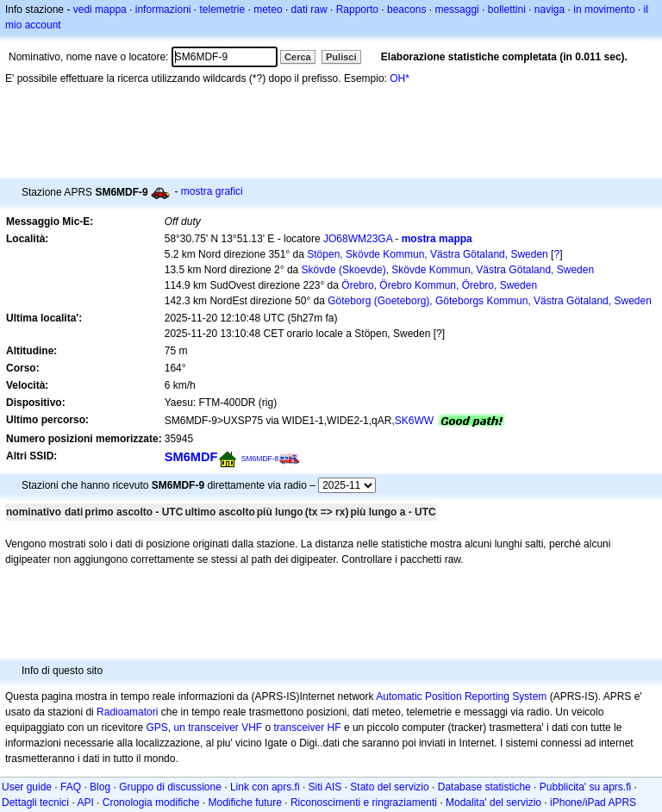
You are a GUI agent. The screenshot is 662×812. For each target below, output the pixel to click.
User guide (27, 787)
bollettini (507, 9)
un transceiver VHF (218, 728)
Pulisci (341, 57)
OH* (400, 78)
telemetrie (223, 9)
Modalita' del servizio (493, 803)
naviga (550, 9)
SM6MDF (191, 457)
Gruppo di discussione (170, 787)
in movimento (604, 9)
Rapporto (357, 9)
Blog (100, 787)
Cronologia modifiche (151, 803)
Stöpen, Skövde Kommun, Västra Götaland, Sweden (428, 254)
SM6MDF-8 (260, 459)
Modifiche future (245, 803)
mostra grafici (212, 191)
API (85, 803)
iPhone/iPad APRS (593, 803)
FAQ (71, 787)
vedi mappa (100, 9)
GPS (156, 728)
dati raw (309, 9)
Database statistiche (484, 787)
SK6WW (414, 421)
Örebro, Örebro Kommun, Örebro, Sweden (439, 285)
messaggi (456, 9)
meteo (268, 9)
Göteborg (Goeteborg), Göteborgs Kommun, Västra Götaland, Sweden (490, 301)
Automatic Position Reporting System (461, 696)
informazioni (163, 9)
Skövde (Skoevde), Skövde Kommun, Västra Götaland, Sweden (448, 270)
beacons (406, 9)
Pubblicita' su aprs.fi (585, 787)
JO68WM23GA (358, 239)
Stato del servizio (389, 787)
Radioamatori (127, 712)
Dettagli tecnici (35, 803)
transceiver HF (308, 728)
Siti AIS (325, 787)
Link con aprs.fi (265, 787)
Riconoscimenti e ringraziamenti (364, 803)
